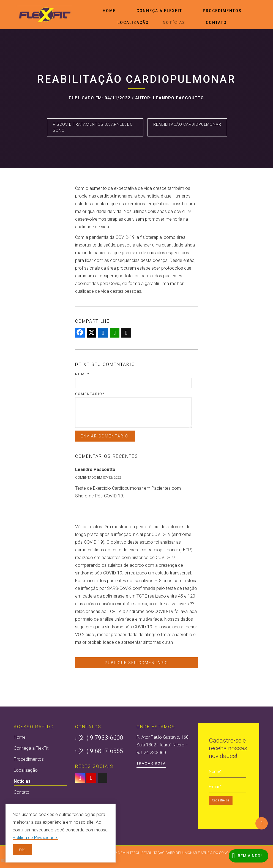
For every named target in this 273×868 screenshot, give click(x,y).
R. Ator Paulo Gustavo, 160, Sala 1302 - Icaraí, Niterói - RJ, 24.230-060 (163, 745)
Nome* (82, 374)
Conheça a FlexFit (159, 11)
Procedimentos (222, 11)
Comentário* (90, 394)
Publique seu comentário (136, 663)
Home (109, 11)
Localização (133, 23)
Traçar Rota (151, 763)
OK (22, 850)
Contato (216, 23)
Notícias (174, 23)
